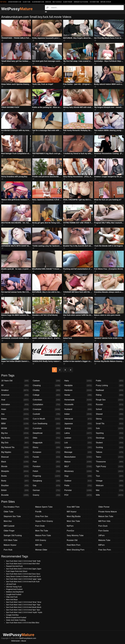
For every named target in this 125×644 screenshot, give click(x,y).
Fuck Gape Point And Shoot (17, 571)
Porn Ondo (40, 526)
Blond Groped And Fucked (16, 617)
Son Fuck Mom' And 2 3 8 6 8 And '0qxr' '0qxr (23, 605)
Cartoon (47, 381)
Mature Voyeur (106, 2)
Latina (78, 433)
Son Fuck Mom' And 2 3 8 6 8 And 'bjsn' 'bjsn (23, 610)
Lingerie (78, 447)
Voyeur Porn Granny (44, 521)
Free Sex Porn (105, 550)
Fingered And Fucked (14, 589)
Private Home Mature (108, 512)
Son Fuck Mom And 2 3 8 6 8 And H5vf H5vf (23, 564)
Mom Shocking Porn (76, 550)
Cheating (47, 385)
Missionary (78, 471)
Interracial (78, 419)
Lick (78, 443)
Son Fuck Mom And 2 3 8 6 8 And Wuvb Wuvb (24, 607)
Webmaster (16, 641)
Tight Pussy (110, 466)
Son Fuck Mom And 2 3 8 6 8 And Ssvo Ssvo (23, 574)
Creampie (47, 409)
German (47, 490)
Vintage (110, 481)
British (15, 490)
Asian (15, 409)
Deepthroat (47, 433)
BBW (15, 424)
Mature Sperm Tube (44, 507)
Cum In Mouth (47, 419)
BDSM (15, 428)
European (47, 452)
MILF (78, 466)
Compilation (47, 405)
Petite (78, 486)
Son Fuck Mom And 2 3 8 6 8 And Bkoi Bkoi (23, 623)
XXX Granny (41, 540)
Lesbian (78, 438)
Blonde (15, 466)
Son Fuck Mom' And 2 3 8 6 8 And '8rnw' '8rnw (24, 602)
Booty (15, 481)
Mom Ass (48, 2)
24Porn (102, 535)
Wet (110, 490)
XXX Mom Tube (94, 2)
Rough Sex (110, 400)
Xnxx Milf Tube (73, 507)
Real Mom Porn (74, 545)
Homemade (78, 400)
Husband (78, 409)
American (15, 395)
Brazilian (15, 486)
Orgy (78, 476)
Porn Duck (103, 526)
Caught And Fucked (14, 594)
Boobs (15, 476)
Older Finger (68, 2)
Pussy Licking (110, 385)
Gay (47, 486)
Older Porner (104, 507)
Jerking (78, 428)
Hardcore (78, 390)
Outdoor (78, 481)
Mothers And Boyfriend (15, 592)
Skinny (110, 419)
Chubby (47, 390)
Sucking (110, 447)
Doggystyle (47, 443)
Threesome (110, 462)
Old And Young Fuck (14, 587)
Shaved (110, 414)
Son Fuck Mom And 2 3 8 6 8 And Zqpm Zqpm (24, 569)
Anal (15, 400)
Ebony (47, 447)
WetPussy (17, 9)
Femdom (47, 466)
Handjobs (78, 385)
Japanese (78, 424)
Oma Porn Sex (42, 516)
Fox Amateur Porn (12, 507)
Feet (47, 462)
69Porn (102, 545)
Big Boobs (15, 438)
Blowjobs (15, 471)
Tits (110, 471)
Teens (110, 457)
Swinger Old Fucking (81, 2)
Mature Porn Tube (43, 535)
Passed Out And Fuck (14, 566)
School (110, 409)
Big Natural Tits (15, 447)
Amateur (15, 390)
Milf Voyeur (72, 512)
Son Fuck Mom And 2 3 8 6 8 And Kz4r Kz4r (23, 582)
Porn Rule (8, 550)
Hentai (78, 395)
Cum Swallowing (47, 424)
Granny (47, 495)
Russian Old (72, 540)
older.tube (26, 2)
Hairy (78, 381)
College (47, 395)
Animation (15, 405)
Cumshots (47, 428)
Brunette (15, 495)
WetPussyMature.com (28, 638)
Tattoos (110, 452)
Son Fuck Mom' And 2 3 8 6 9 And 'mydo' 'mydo (24, 612)
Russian (110, 405)
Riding (110, 395)
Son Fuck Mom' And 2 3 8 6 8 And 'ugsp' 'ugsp (24, 579)
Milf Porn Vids (104, 521)
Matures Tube (104, 540)
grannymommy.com (15, 2)
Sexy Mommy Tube (75, 535)
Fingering (47, 476)
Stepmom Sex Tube (12, 516)
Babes (15, 419)
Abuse (24, 641)
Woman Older (41, 550)
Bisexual (15, 457)
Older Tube (8, 512)
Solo (110, 428)
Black (15, 462)
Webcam (110, 486)
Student (110, 443)
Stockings (110, 438)
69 (15, 385)
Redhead (110, 390)
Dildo (47, 438)
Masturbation (78, 457)
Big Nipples (15, 452)
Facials (47, 457)
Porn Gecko (104, 531)
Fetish (47, 471)
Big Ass (15, 433)
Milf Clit (38, 545)
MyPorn (70, 526)
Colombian (47, 400)
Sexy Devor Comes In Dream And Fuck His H (23, 576)
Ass (15, 414)
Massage (78, 452)
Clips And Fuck (12, 597)
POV (78, 495)
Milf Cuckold (57, 2)
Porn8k (38, 512)
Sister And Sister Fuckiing (16, 620)
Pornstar (78, 490)
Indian (78, 414)
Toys (110, 476)
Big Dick (15, 443)
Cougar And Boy (12, 615)
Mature (78, 462)
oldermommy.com (38, 2)
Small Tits (110, 424)
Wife (110, 495)
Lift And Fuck (11, 584)
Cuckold (47, 414)
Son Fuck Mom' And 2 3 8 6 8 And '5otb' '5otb (23, 561)
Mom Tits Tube (42, 531)
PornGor (70, 531)
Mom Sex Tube (73, 521)
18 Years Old (15, 381)
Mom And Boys (12, 600)
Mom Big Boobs (74, 516)
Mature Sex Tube (106, 516)
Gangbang (47, 481)
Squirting (110, 433)
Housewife (78, 405)
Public (110, 381)
